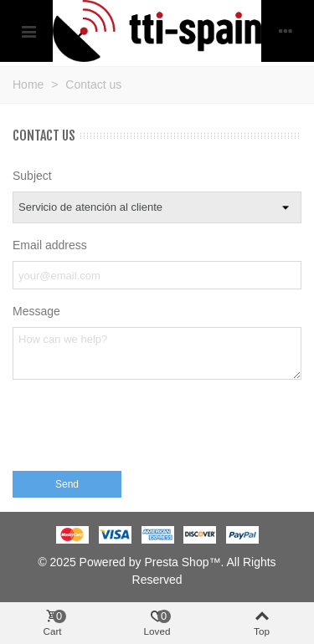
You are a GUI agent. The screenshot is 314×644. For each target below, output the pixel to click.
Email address (50, 245)
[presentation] (140, 430)
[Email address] (157, 275)
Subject (32, 176)
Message (36, 311)
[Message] (157, 353)
